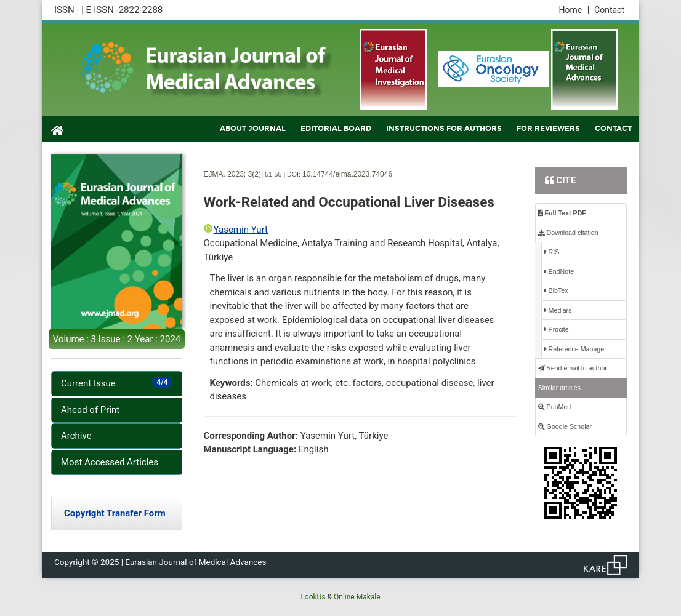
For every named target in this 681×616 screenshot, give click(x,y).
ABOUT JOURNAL (253, 129)
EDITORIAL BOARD (336, 129)
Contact (609, 10)
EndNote (559, 271)
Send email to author (573, 368)
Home (574, 10)
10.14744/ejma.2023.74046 (347, 174)
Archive (76, 436)
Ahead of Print (90, 410)
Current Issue (117, 383)
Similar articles (559, 388)
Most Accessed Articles (110, 462)
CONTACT (613, 129)
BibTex (556, 290)
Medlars (558, 310)
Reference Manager (575, 349)
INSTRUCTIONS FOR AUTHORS (444, 129)
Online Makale (357, 597)
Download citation (568, 233)
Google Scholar (565, 426)
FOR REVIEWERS (548, 129)
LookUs (313, 597)
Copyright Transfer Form (115, 513)
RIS (552, 252)
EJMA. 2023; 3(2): (234, 174)
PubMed (555, 407)
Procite (557, 329)
